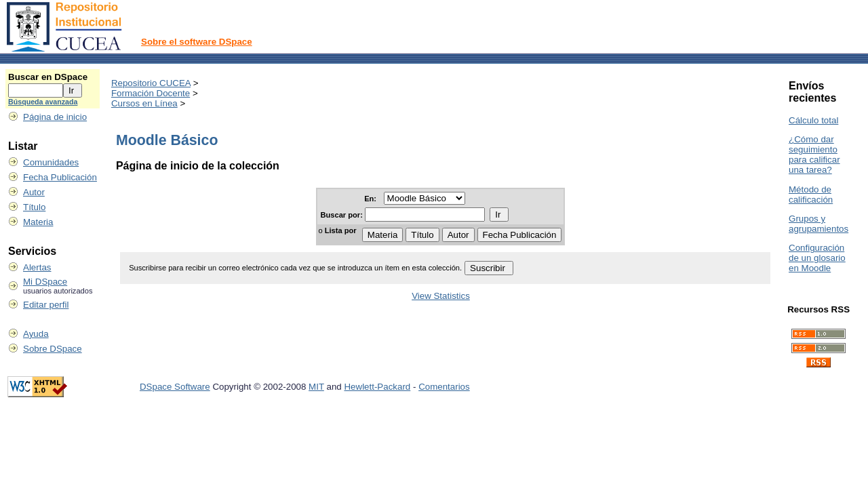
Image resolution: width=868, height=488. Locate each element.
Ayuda (36, 334)
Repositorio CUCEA (151, 83)
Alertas (37, 267)
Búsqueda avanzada (43, 102)
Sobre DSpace (53, 349)
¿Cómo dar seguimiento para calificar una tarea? (814, 155)
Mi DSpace (45, 282)
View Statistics (441, 296)
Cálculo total (813, 120)
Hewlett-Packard (377, 387)
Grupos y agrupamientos (818, 224)
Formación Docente (151, 93)
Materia (38, 222)
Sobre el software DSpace (197, 42)
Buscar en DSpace (48, 77)
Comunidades (51, 162)
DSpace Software (175, 387)
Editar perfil (46, 305)
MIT (316, 387)
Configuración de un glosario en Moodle (817, 258)
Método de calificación (811, 195)
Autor (34, 192)
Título (34, 207)
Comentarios (444, 387)
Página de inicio (55, 117)
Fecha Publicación (60, 177)
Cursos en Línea (144, 103)
